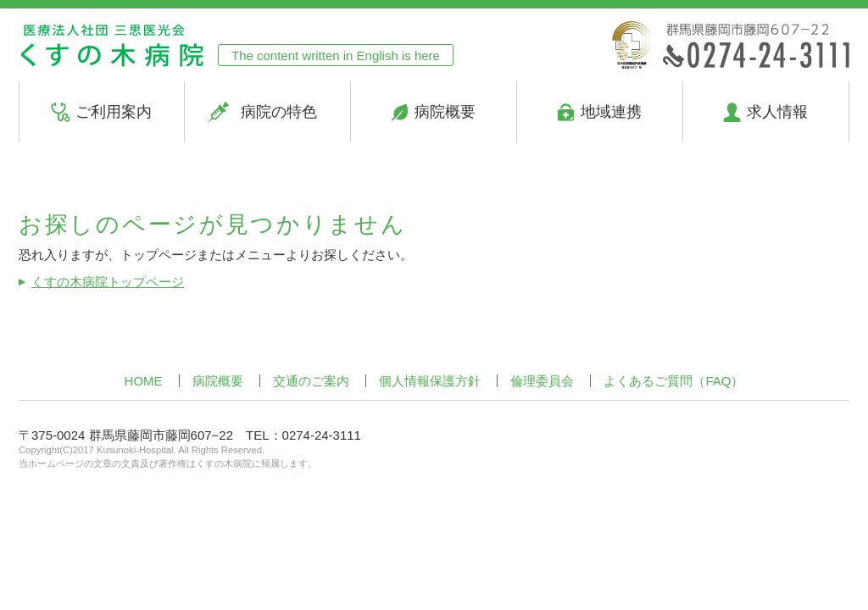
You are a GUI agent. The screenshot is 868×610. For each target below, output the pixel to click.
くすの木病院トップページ (108, 282)
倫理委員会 (542, 381)
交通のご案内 (311, 381)
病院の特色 (279, 112)
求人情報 (777, 112)
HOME (144, 381)
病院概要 (445, 112)
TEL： (303, 435)
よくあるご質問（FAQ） (673, 381)
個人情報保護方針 (430, 381)
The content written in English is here (336, 55)
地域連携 (611, 112)
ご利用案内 (114, 112)
